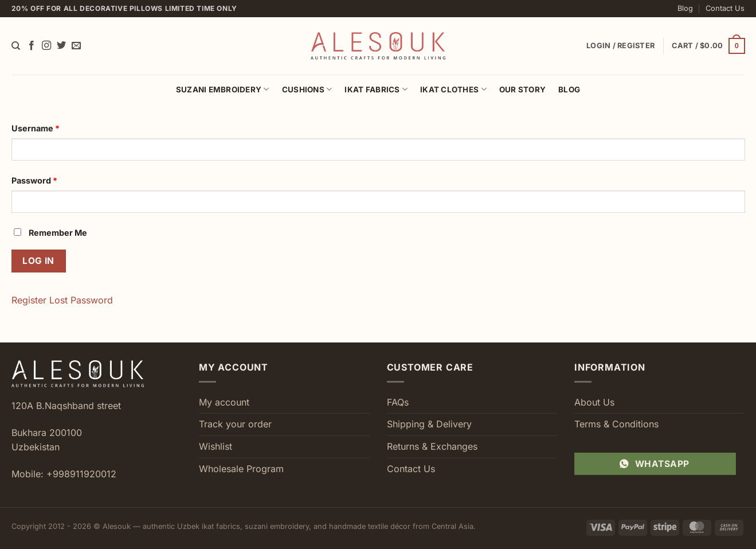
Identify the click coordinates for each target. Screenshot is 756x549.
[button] (708, 46)
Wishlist (216, 446)
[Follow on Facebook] (32, 46)
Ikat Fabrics (376, 89)
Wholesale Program (241, 469)
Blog (685, 8)
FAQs (398, 402)
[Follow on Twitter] (61, 46)
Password (34, 180)
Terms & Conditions (616, 424)
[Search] (16, 46)
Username (36, 128)
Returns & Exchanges (432, 446)
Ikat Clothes (453, 89)
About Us (594, 402)
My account (224, 402)
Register (29, 300)
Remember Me (50, 233)
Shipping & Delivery (429, 424)
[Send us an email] (76, 46)
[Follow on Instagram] (46, 46)
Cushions (307, 89)
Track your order (235, 424)
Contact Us (725, 8)
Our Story (522, 89)
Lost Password (81, 300)
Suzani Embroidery (223, 89)
